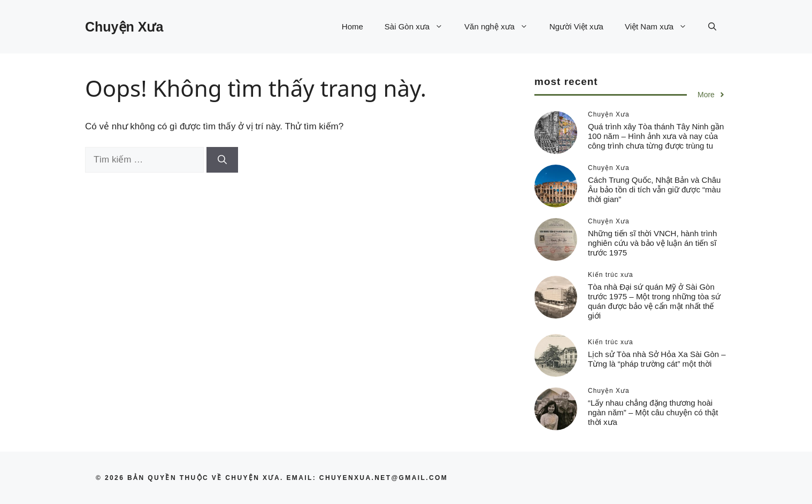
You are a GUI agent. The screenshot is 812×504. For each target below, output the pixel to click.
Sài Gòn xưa (419, 27)
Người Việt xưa (576, 26)
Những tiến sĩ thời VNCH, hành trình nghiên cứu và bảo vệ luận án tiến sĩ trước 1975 (652, 243)
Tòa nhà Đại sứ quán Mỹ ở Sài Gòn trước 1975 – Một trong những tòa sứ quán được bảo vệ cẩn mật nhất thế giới (654, 301)
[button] (712, 27)
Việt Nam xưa (661, 27)
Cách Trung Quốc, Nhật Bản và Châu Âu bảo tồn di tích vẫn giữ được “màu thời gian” (654, 189)
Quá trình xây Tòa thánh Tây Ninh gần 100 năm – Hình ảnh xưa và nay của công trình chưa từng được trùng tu (656, 136)
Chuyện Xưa (124, 27)
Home (353, 26)
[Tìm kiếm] (222, 160)
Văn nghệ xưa (501, 27)
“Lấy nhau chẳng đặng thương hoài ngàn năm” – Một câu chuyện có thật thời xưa (653, 412)
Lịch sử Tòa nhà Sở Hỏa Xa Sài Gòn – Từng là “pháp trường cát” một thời (657, 359)
